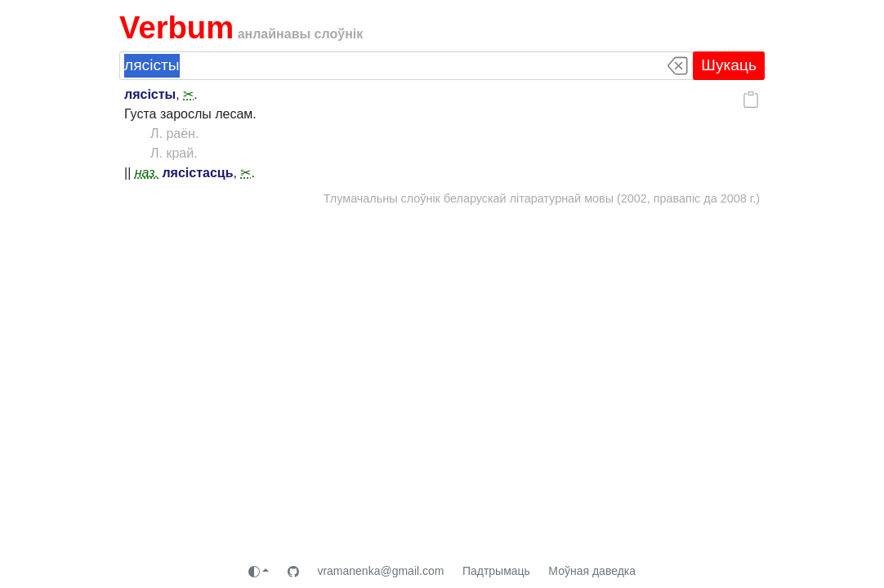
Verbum (176, 27)
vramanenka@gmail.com (380, 571)
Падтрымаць (496, 571)
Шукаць (729, 65)
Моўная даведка (592, 571)
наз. (147, 173)
